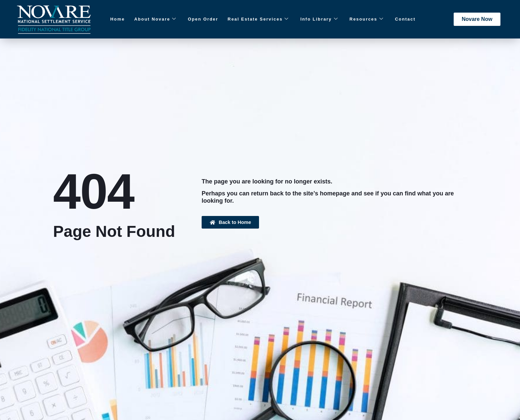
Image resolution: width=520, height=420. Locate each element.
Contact (388, 19)
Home (116, 19)
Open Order (196, 19)
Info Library (308, 19)
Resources (353, 19)
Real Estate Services (249, 19)
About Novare (150, 19)
